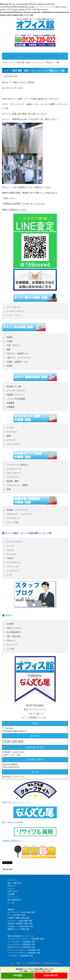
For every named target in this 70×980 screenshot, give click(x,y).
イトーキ (10, 546)
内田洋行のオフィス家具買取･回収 (21, 947)
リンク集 (10, 649)
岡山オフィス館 (9, 187)
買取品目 (11, 909)
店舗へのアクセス (14, 628)
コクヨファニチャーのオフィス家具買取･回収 (26, 939)
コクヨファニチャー (15, 542)
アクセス (11, 889)
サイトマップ (12, 645)
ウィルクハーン (13, 571)
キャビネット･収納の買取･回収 (20, 921)
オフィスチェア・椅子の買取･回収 (21, 912)
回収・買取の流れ (14, 636)
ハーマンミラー (13, 567)
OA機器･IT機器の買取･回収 (18, 918)
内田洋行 (10, 558)
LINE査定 (18, 975)
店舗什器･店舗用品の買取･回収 (20, 924)
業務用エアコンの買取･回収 (19, 929)
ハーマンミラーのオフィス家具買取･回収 (24, 953)
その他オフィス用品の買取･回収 (20, 926)
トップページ (13, 880)
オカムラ (10, 550)
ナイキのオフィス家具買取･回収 (20, 956)
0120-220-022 (51, 975)
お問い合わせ (13, 891)
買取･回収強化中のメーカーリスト (21, 936)
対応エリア (11, 641)
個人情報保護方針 (14, 632)
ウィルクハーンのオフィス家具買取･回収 (24, 950)
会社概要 (10, 624)
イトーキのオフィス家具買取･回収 (21, 942)
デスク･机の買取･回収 (16, 915)
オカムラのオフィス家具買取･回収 (21, 944)
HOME (5, 62)
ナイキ (9, 575)
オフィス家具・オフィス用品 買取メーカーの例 (28, 533)
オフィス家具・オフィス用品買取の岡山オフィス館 (29, 963)
